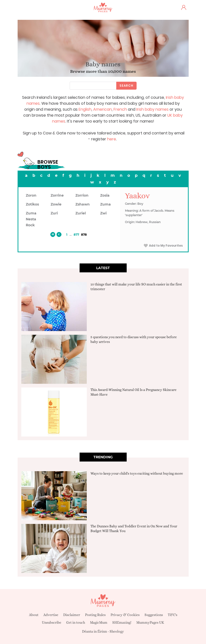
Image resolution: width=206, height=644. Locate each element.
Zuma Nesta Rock (31, 219)
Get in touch (76, 622)
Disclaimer (72, 615)
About (34, 615)
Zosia (105, 195)
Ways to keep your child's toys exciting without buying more (137, 473)
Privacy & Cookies (125, 615)
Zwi (103, 213)
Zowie (56, 204)
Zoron (31, 195)
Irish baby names (152, 109)
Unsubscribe (52, 622)
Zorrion (82, 195)
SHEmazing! (122, 622)
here (112, 139)
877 (76, 235)
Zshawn (83, 204)
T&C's (173, 615)
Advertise (51, 615)
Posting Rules (95, 615)
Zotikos (32, 204)
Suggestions (154, 615)
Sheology (117, 631)
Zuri (54, 213)
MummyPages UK (150, 622)
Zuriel (81, 213)
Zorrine (57, 195)
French (120, 109)
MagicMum (99, 622)
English (85, 109)
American (103, 109)
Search (126, 86)
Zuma (105, 204)
